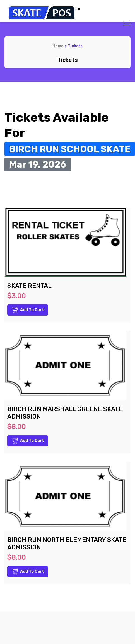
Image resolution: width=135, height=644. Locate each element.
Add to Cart (28, 310)
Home (58, 46)
